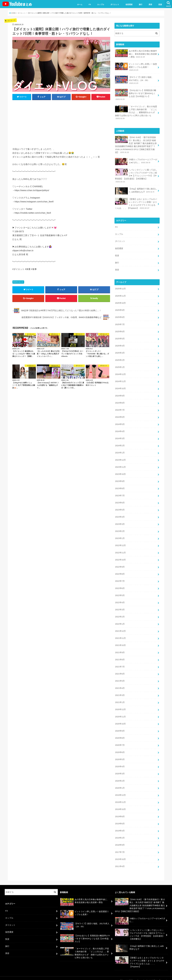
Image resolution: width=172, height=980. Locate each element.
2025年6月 (120, 330)
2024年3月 (120, 436)
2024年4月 (120, 429)
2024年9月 (120, 394)
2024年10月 (120, 387)
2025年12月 (120, 288)
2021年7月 (120, 663)
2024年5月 (120, 422)
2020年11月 (120, 713)
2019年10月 (120, 805)
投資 (160, 4)
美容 (150, 4)
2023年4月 (120, 514)
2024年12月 (120, 373)
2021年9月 (120, 649)
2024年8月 (120, 401)
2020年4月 (120, 762)
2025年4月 (120, 344)
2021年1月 (120, 699)
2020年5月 (120, 755)
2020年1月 (120, 784)
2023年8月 (120, 486)
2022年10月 (120, 557)
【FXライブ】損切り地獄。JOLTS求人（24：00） (134, 80)
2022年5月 (120, 592)
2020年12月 (120, 706)
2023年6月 (120, 500)
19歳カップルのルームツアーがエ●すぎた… (136, 161)
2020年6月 (120, 748)
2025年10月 (120, 302)
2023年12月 (120, 458)
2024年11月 (120, 380)
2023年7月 (120, 493)
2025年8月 (120, 316)
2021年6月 (120, 670)
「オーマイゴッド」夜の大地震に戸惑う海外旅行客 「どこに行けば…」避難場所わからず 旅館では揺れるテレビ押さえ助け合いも (136, 112)
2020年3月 (120, 769)
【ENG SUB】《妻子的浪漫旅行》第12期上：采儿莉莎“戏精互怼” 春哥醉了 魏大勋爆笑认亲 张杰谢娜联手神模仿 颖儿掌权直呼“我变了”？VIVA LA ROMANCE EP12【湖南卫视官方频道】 (136, 144)
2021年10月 (120, 642)
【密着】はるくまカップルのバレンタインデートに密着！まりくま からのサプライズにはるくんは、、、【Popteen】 (136, 203)
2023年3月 (120, 521)
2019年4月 (120, 826)
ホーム (80, 4)
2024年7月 (120, 408)
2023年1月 (120, 536)
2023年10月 (120, 472)
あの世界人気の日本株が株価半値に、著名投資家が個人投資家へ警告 (136, 54)
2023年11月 (120, 465)
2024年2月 (120, 443)
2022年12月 (120, 543)
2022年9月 (120, 564)
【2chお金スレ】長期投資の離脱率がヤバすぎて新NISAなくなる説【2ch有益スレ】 (136, 94)
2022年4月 (120, 599)
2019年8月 (120, 812)
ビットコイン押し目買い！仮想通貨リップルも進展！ (136, 67)
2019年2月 (120, 833)
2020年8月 (120, 734)
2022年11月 (120, 550)
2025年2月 (120, 358)
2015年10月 (120, 855)
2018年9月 (120, 840)
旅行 (141, 4)
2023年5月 (120, 507)
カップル (101, 4)
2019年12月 (120, 791)
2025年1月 (120, 365)
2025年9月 (120, 309)
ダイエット (115, 4)
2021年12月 (120, 628)
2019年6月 (120, 819)
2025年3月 (120, 351)
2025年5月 (120, 337)
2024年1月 (120, 451)
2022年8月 (120, 571)
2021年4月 (120, 685)
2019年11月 (120, 798)
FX (90, 4)
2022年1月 (120, 621)
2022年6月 (120, 585)
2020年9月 (120, 727)
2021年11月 (120, 635)
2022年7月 (120, 578)
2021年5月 (120, 677)
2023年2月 (120, 529)
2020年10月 (120, 720)
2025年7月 (120, 323)
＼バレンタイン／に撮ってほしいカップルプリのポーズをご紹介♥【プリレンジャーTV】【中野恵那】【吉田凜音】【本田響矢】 (136, 175)
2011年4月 (120, 862)
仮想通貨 (129, 4)
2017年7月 (120, 847)
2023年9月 (120, 479)
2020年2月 (120, 777)
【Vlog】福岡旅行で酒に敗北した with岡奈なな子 (136, 190)
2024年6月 (120, 415)
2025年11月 (120, 295)
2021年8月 (120, 656)
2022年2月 (120, 614)
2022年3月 (120, 607)
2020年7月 (120, 741)
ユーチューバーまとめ (142, 976)
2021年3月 (120, 691)
